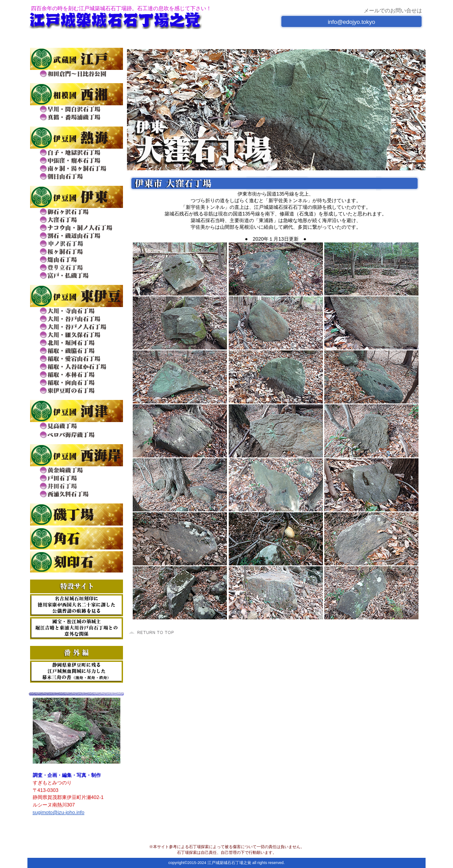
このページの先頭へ (153, 633)
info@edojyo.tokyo (351, 22)
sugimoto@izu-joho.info (59, 812)
